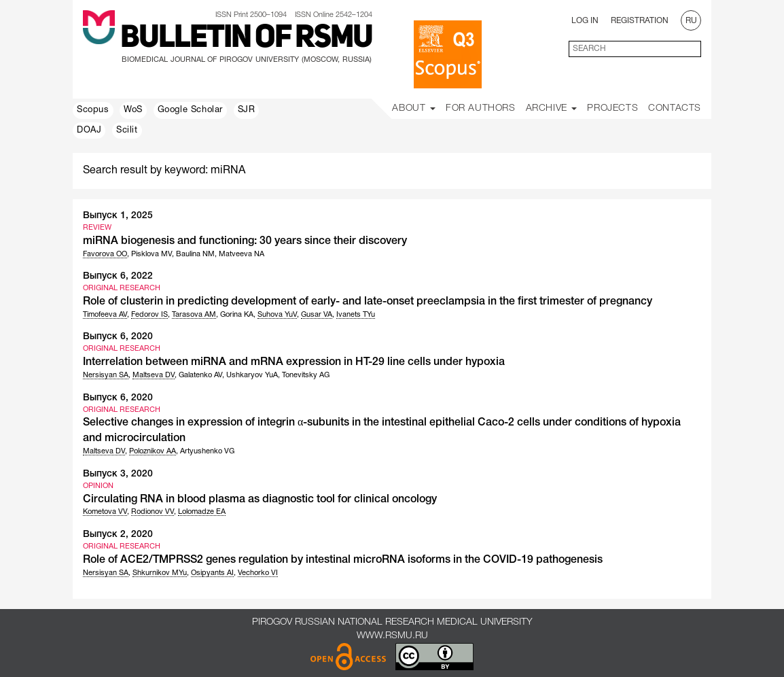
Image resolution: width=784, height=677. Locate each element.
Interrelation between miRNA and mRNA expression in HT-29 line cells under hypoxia (294, 362)
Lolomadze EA (202, 512)
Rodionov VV (153, 512)
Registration (640, 21)
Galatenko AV (200, 375)
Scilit (127, 131)
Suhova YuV (277, 315)
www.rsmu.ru (392, 636)
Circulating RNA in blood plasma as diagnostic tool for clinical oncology (260, 500)
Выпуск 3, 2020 (118, 474)
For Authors (481, 108)
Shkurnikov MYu (160, 573)
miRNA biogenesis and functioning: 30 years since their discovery (245, 241)
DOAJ (89, 131)
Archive (552, 108)
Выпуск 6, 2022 (118, 276)
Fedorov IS (149, 315)
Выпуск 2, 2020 (118, 535)
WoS (133, 110)
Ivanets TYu (356, 315)
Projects (612, 108)
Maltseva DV (154, 375)
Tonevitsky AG (306, 375)
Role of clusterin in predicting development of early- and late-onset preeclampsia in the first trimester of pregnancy (368, 302)
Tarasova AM (194, 315)
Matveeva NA (242, 254)
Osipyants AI (212, 573)
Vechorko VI (258, 573)
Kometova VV (105, 512)
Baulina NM (195, 254)
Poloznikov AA (153, 451)
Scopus (93, 110)
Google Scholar (190, 110)
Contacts (675, 108)
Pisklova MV (152, 254)
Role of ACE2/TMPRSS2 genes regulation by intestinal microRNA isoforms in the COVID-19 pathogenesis (343, 560)
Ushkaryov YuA (252, 375)
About (414, 108)
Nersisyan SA (106, 375)
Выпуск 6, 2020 (118, 337)
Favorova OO (105, 254)
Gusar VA (317, 315)
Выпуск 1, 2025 (118, 216)
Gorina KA (237, 315)
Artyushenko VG (207, 451)
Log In (585, 21)
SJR (247, 110)
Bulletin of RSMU (246, 39)
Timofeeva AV (105, 315)
